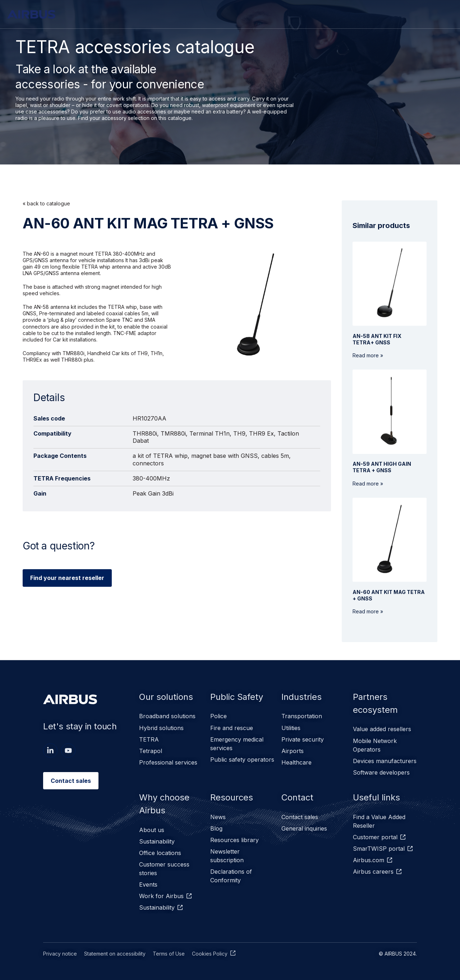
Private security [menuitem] (303, 739)
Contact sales (71, 781)
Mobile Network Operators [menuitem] (375, 745)
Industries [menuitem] (302, 697)
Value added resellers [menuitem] (382, 729)
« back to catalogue (46, 203)
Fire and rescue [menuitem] (232, 728)
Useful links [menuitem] (377, 797)
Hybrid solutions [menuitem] (161, 728)
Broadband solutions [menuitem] (167, 716)
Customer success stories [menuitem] (164, 869)
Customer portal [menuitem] (375, 837)
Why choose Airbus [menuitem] (164, 804)
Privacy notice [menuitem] (60, 953)
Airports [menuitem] (293, 751)
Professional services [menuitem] (168, 762)
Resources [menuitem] (232, 797)
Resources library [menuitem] (234, 840)
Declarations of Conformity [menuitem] (231, 876)
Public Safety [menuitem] (237, 697)
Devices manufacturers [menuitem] (385, 761)
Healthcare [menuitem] (296, 762)
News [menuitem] (218, 817)
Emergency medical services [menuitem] (237, 744)
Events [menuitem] (148, 884)
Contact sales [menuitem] (300, 817)
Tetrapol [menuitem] (151, 751)
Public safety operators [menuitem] (242, 760)
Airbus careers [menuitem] (373, 872)
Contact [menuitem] (298, 797)
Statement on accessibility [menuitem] (115, 953)
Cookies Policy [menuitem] (210, 953)
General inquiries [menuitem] (304, 828)
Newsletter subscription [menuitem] (227, 856)
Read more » (377, 346)
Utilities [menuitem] (291, 728)
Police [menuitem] (218, 716)
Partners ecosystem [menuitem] (376, 703)
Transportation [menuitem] (302, 716)
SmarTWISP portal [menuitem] (379, 849)
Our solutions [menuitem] (166, 697)
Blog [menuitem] (216, 828)
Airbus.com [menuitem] (369, 860)
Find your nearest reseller (67, 578)
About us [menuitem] (152, 830)
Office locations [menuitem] (160, 853)
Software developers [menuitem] (381, 772)
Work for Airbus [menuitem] (161, 896)
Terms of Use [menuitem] (169, 953)
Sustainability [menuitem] (157, 841)
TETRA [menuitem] (149, 739)
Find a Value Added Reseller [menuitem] (379, 821)
